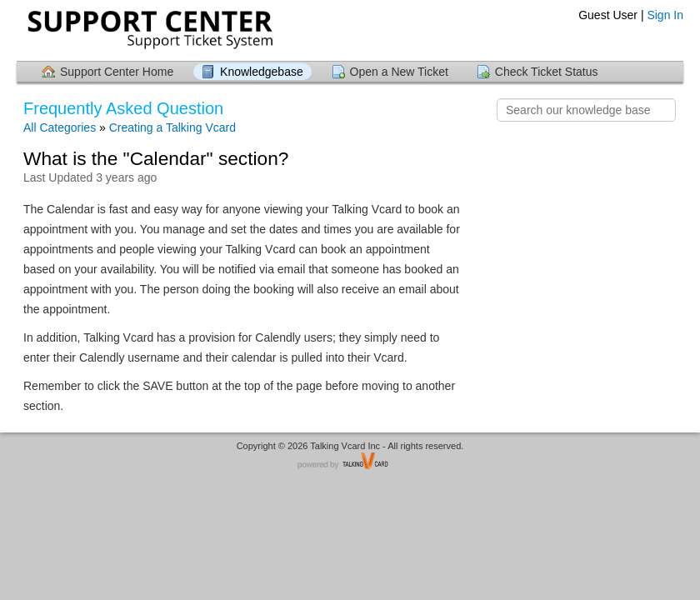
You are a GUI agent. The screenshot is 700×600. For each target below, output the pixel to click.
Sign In (665, 15)
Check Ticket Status (547, 72)
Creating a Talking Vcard (172, 127)
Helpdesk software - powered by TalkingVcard (350, 462)
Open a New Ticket (399, 72)
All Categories (60, 127)
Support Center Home (117, 72)
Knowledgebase (262, 72)
